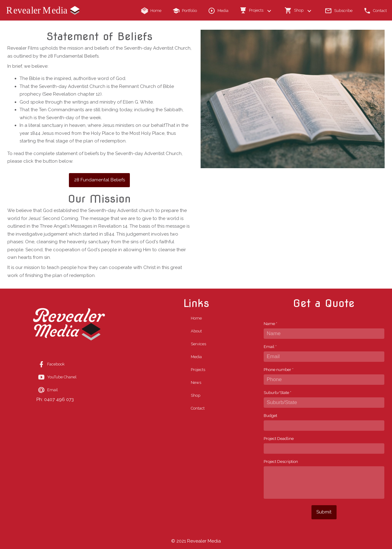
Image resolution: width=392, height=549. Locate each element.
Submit (324, 512)
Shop (196, 395)
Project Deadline (279, 439)
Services (198, 344)
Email (270, 347)
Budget (270, 416)
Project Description (281, 462)
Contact (198, 408)
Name (270, 324)
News (196, 382)
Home (196, 318)
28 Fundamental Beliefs (100, 180)
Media (196, 357)
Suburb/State (277, 393)
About (196, 331)
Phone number (279, 370)
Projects (198, 370)
